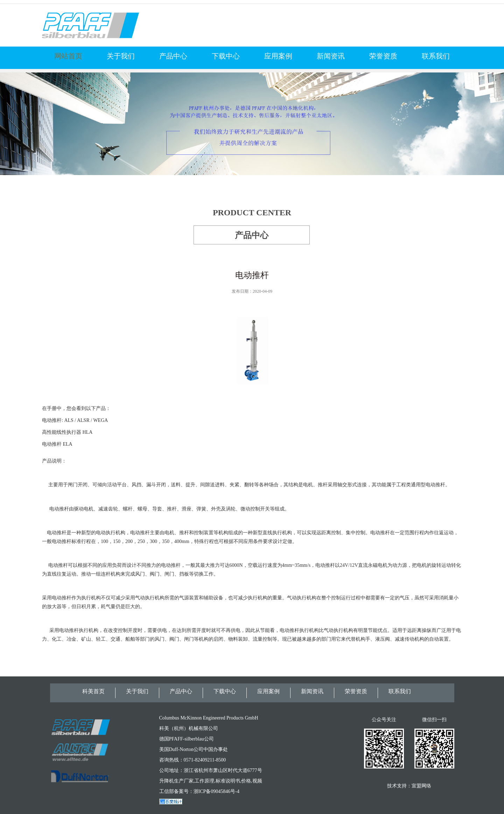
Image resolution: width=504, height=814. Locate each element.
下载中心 (226, 56)
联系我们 (436, 56)
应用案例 (278, 56)
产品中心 (173, 56)
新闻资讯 (331, 56)
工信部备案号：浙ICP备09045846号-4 (199, 791)
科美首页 (93, 691)
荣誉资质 (383, 56)
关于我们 (121, 56)
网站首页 (68, 56)
